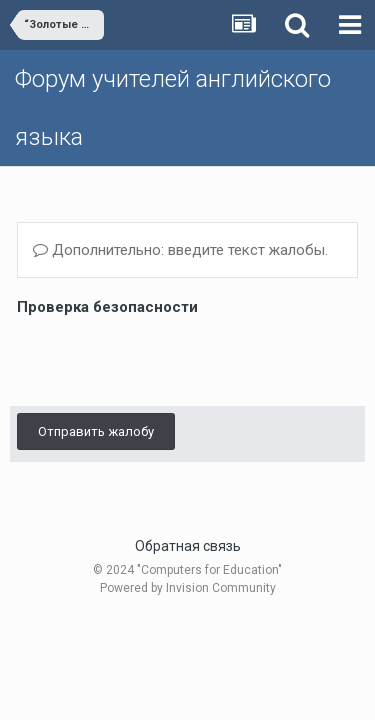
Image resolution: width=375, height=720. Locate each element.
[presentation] (169, 360)
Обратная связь (188, 546)
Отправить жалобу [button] (96, 431)
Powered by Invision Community (188, 588)
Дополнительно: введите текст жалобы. (180, 250)
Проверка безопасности (107, 307)
